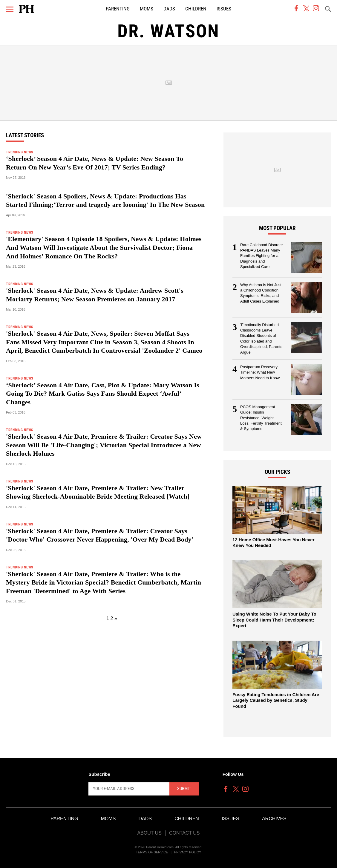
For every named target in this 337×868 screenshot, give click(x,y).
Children (196, 9)
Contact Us (184, 833)
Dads (169, 9)
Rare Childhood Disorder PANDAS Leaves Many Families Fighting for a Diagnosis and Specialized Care (262, 256)
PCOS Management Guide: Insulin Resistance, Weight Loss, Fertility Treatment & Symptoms (261, 418)
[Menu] (10, 9)
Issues (224, 9)
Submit (184, 789)
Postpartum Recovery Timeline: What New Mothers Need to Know (260, 372)
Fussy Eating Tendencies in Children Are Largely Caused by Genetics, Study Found (276, 700)
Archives (274, 819)
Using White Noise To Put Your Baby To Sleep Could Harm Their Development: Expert (274, 620)
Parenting (118, 9)
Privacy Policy (188, 852)
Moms (147, 9)
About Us (149, 833)
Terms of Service (152, 852)
